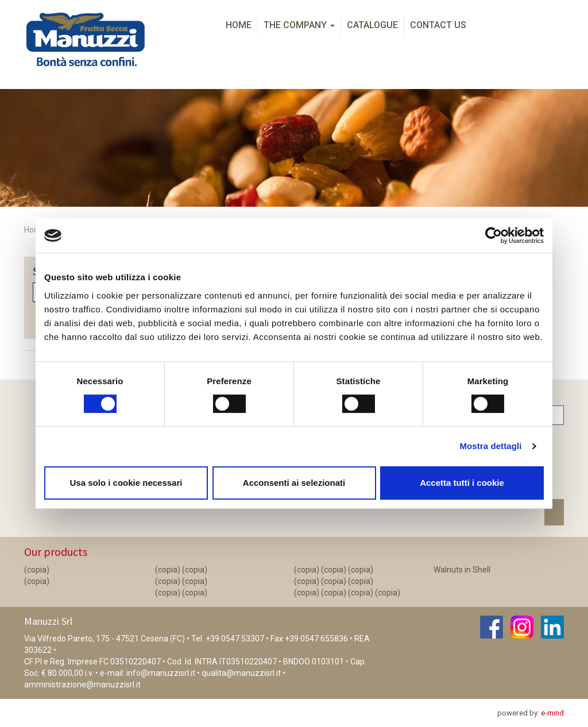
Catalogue (372, 25)
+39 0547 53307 (235, 639)
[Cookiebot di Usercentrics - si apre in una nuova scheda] (494, 235)
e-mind (552, 713)
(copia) (37, 570)
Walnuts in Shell (462, 570)
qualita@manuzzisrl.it (241, 673)
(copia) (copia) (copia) (334, 570)
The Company (299, 25)
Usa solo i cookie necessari (126, 483)
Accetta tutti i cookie (462, 483)
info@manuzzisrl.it (161, 673)
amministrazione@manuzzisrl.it (82, 685)
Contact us (438, 25)
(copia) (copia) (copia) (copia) (347, 593)
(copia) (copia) (181, 570)
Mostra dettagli (490, 446)
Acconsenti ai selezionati (294, 483)
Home (239, 25)
